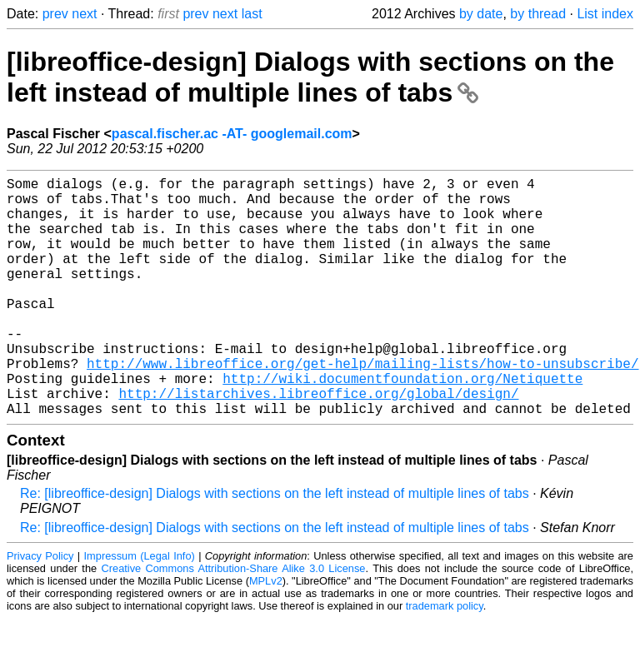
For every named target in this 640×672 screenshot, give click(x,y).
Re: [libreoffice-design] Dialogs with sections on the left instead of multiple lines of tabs (275, 547)
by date (481, 14)
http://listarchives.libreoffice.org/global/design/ (318, 443)
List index (605, 14)
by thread (538, 14)
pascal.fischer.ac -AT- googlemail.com (232, 134)
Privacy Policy (40, 609)
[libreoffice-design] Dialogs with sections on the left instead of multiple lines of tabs (310, 77)
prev (55, 14)
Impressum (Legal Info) (140, 609)
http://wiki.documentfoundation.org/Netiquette (402, 425)
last (252, 14)
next (84, 14)
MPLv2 (266, 634)
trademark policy (445, 659)
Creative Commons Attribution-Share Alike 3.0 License (234, 622)
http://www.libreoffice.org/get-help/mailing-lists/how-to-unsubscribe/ (362, 406)
